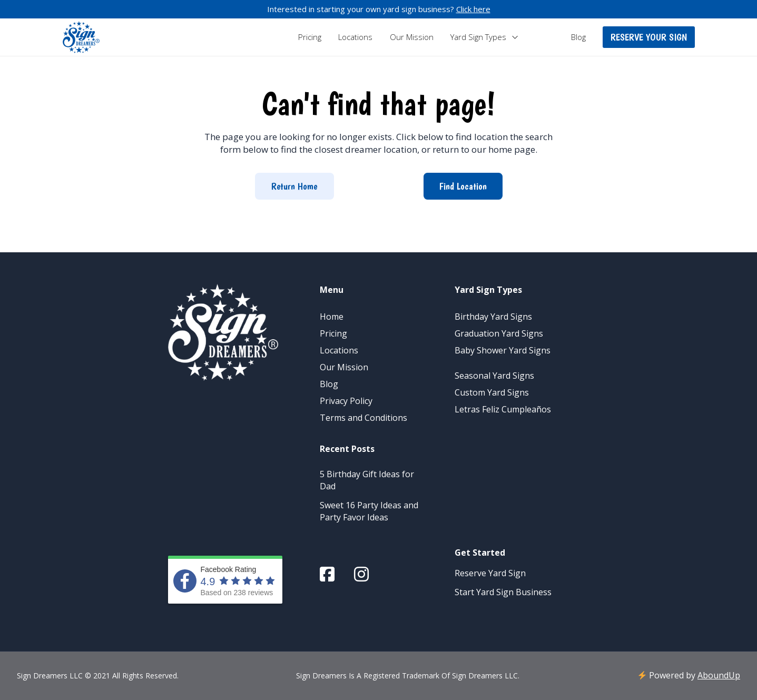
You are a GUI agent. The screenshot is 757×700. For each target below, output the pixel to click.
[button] (649, 37)
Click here (473, 9)
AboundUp (719, 675)
